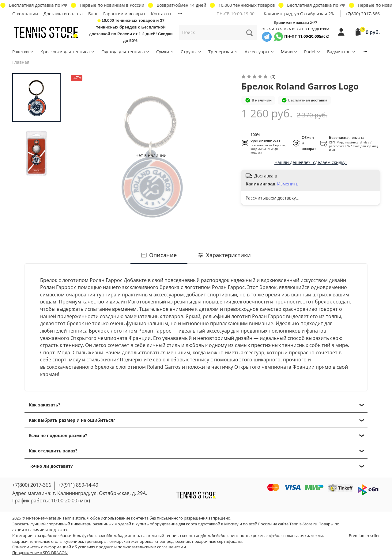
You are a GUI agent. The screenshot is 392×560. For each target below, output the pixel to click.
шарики (20, 541)
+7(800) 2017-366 (362, 14)
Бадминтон (341, 52)
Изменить (288, 184)
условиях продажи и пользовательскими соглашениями (132, 547)
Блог (93, 14)
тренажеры (96, 541)
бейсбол (220, 536)
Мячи (289, 52)
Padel (312, 52)
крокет (257, 536)
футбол (89, 536)
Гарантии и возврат (124, 14)
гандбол (202, 536)
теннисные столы (46, 541)
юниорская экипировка (131, 541)
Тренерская (223, 52)
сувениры (74, 541)
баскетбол (70, 536)
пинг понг (239, 536)
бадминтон (128, 536)
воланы (290, 536)
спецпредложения (173, 541)
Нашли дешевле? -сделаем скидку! (311, 162)
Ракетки (23, 52)
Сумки (165, 52)
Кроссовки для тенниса (68, 52)
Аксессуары (260, 52)
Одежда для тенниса (126, 52)
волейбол (107, 536)
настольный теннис (160, 536)
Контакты (161, 14)
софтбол (273, 536)
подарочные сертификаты (217, 541)
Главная (21, 62)
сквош (186, 536)
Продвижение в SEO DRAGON (40, 553)
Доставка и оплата (63, 14)
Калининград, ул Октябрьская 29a (300, 14)
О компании (25, 14)
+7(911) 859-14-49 (78, 485)
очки (304, 536)
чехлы (317, 536)
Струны (191, 52)
